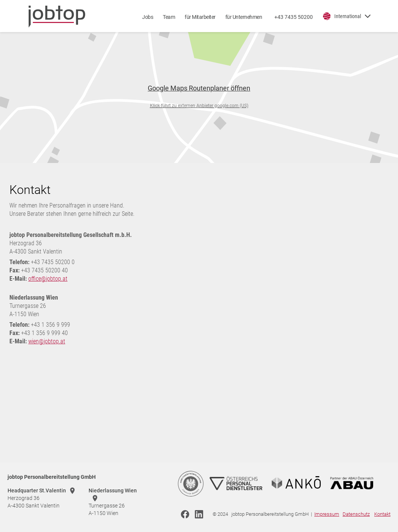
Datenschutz (356, 514)
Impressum (327, 514)
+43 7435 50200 (294, 17)
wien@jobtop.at (47, 341)
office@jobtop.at (48, 279)
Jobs (148, 17)
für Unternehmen (244, 17)
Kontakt (382, 514)
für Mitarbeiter (200, 17)
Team (169, 17)
